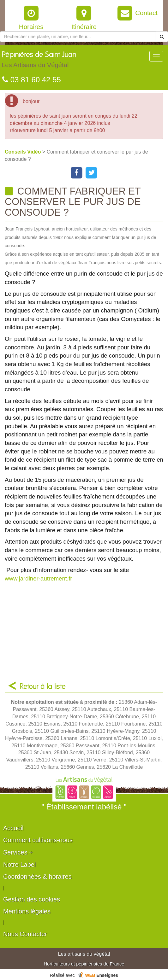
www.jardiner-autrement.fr (39, 578)
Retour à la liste (43, 687)
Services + (18, 852)
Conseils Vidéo (24, 152)
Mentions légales (27, 911)
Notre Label (19, 865)
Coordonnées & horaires (37, 877)
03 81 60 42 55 (32, 80)
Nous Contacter (25, 934)
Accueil (13, 828)
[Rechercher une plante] (78, 37)
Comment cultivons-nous (38, 840)
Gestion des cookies (32, 899)
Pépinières (39, 61)
